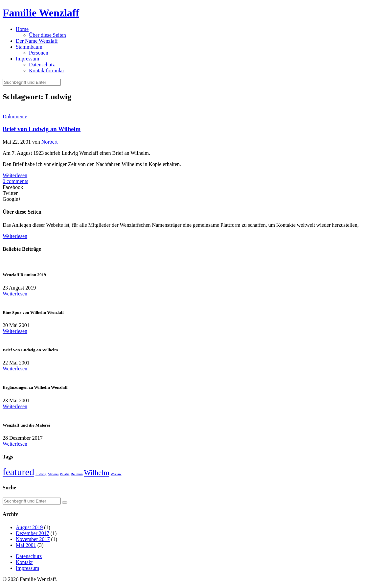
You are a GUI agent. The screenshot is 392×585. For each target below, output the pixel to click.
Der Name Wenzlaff (37, 41)
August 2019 (29, 527)
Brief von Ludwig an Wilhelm (42, 129)
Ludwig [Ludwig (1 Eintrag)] (41, 474)
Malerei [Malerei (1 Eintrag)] (53, 474)
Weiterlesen (15, 175)
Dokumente (15, 117)
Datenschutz (42, 65)
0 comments (15, 181)
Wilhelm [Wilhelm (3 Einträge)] (96, 473)
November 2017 (33, 539)
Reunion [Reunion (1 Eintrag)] (77, 474)
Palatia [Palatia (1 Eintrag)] (65, 474)
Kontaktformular (47, 70)
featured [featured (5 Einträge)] (18, 472)
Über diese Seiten (47, 35)
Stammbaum (29, 47)
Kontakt (24, 562)
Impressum (27, 59)
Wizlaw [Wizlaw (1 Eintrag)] (116, 474)
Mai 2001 (26, 545)
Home (22, 29)
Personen (39, 53)
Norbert (50, 142)
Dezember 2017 (33, 533)
